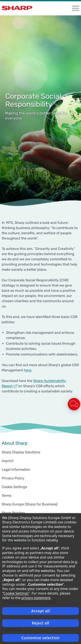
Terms (6, 496)
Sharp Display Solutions (21, 452)
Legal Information (16, 469)
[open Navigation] (76, 8)
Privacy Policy (13, 478)
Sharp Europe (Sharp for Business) (30, 504)
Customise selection (40, 638)
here (28, 370)
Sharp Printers (13, 513)
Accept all (41, 611)
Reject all (40, 623)
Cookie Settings (14, 487)
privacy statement (36, 598)
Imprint (8, 461)
